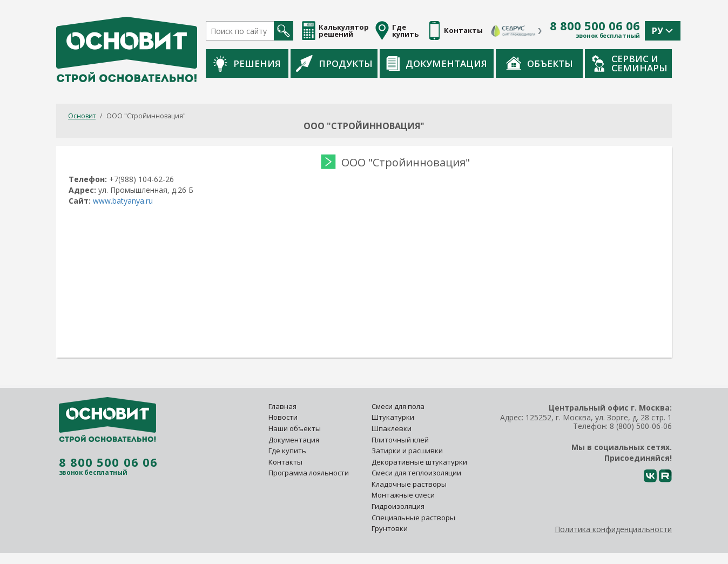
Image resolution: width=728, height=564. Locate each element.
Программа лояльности (309, 473)
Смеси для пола (398, 406)
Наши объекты (295, 428)
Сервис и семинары (630, 63)
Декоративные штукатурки (419, 462)
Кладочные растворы (409, 484)
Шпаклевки (392, 428)
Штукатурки (393, 417)
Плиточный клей (401, 440)
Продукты (334, 63)
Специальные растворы (413, 518)
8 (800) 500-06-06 (641, 426)
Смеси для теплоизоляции (416, 473)
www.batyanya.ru (123, 201)
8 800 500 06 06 (595, 26)
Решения (247, 63)
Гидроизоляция (399, 506)
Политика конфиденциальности (613, 529)
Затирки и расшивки (407, 451)
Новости (283, 417)
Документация (437, 63)
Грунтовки (390, 528)
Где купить (287, 451)
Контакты (285, 462)
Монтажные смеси (403, 495)
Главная (282, 406)
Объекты (540, 63)
